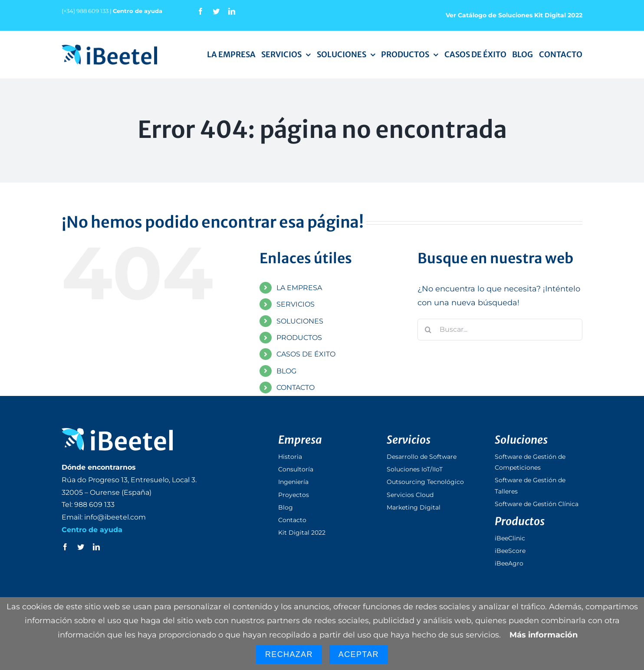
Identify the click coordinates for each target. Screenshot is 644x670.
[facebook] (200, 11)
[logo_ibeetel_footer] (117, 432)
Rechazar (289, 654)
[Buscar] (428, 330)
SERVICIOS (296, 304)
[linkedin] (232, 11)
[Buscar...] (500, 330)
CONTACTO (296, 387)
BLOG (286, 371)
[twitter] (216, 11)
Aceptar (359, 654)
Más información (544, 635)
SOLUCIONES (300, 321)
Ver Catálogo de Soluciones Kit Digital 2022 (514, 15)
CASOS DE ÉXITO (306, 354)
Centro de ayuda (138, 11)
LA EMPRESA (299, 288)
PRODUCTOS (299, 338)
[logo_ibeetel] (109, 49)
